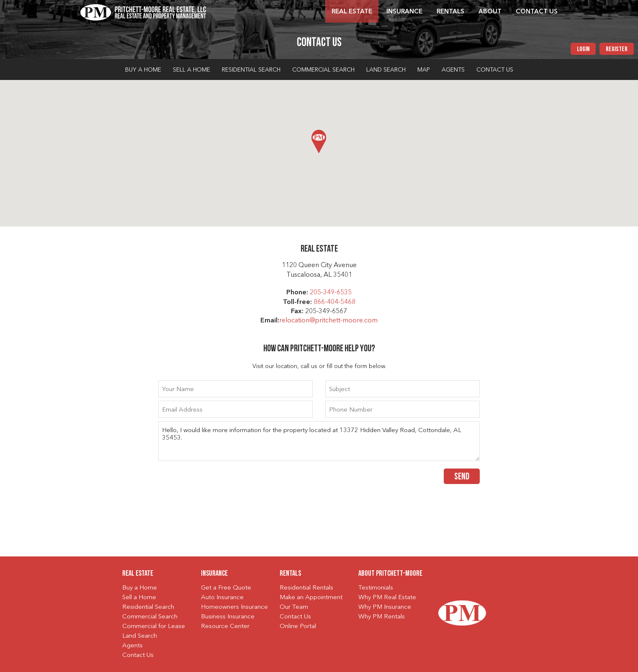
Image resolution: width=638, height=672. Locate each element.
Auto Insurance (222, 598)
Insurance (404, 12)
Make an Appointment (311, 598)
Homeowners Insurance (234, 607)
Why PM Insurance (385, 607)
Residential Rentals (306, 588)
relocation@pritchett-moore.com (328, 321)
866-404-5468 (334, 302)
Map (424, 70)
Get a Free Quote (226, 588)
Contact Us (537, 12)
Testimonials (376, 588)
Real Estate (352, 12)
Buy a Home (143, 70)
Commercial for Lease (154, 627)
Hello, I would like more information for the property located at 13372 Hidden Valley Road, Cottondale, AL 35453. (319, 441)
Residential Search (251, 70)
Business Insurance (228, 617)
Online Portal (298, 627)
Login (583, 49)
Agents (453, 70)
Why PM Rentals (382, 617)
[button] (319, 142)
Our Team (294, 607)
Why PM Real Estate (387, 598)
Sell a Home (192, 70)
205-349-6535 (331, 293)
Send (462, 477)
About (490, 12)
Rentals (450, 12)
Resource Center (225, 627)
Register (617, 49)
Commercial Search (323, 70)
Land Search (386, 70)
